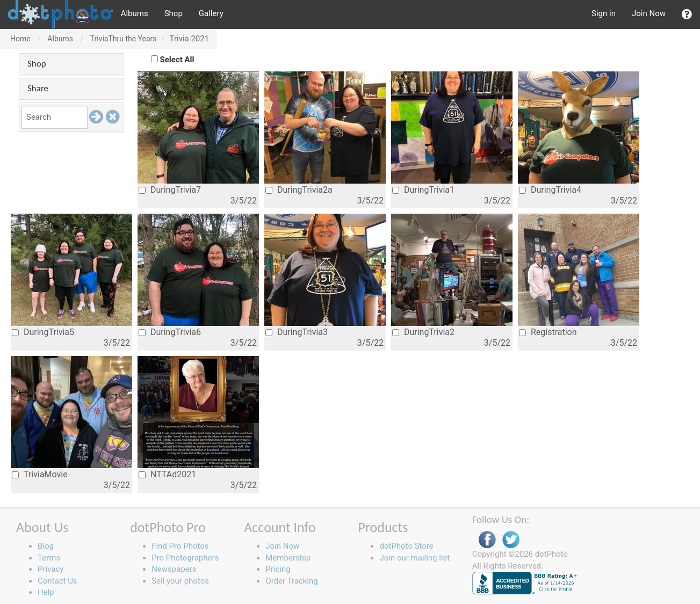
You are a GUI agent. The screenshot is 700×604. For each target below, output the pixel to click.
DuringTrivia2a (299, 190)
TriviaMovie (40, 474)
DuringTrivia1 (423, 190)
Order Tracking (291, 581)
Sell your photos (180, 581)
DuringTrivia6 (170, 332)
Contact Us (57, 581)
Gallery (211, 13)
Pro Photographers (185, 558)
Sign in (604, 13)
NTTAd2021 (167, 474)
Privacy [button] (50, 569)
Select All (177, 60)
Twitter (511, 540)
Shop (174, 13)
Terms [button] (49, 558)
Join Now (649, 13)
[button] (687, 14)
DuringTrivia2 (423, 332)
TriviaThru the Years (124, 39)
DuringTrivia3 (297, 332)
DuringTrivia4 (550, 190)
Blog (46, 546)
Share (38, 88)
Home (20, 39)
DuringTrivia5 (43, 332)
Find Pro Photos (180, 546)
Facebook (487, 540)
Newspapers (174, 569)
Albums (135, 13)
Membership (288, 558)
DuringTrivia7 (170, 190)
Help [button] (46, 592)
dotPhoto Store (406, 546)
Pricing (278, 569)
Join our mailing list (414, 558)
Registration (548, 332)
